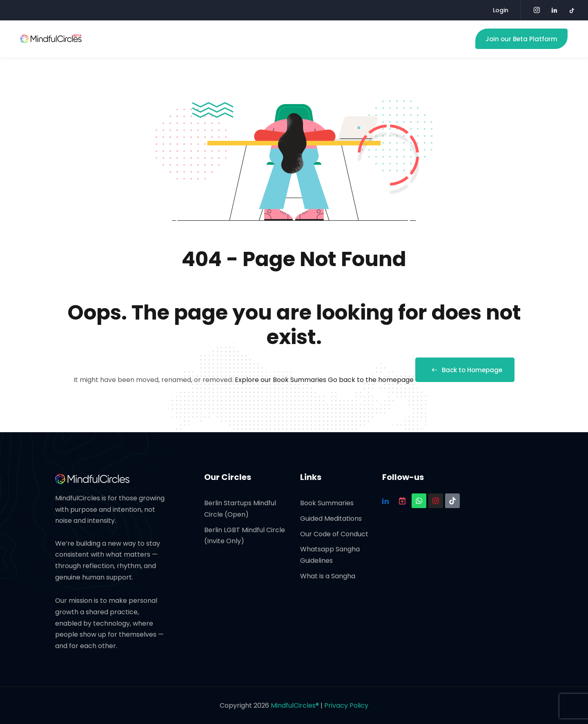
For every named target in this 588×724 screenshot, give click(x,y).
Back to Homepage (465, 370)
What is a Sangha (328, 576)
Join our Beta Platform (521, 39)
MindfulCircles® (296, 705)
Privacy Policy (346, 705)
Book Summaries (327, 503)
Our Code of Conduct (334, 534)
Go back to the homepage (371, 380)
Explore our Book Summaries (281, 380)
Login (501, 10)
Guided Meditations (331, 519)
